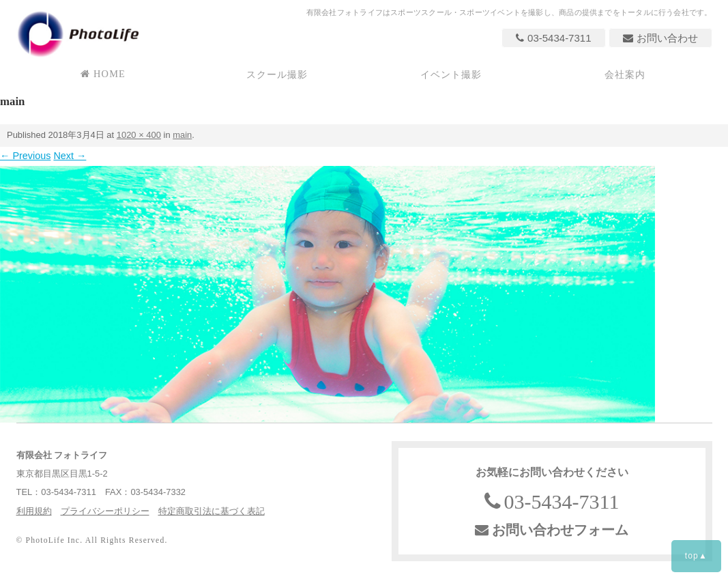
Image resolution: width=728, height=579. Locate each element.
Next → (70, 156)
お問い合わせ (660, 38)
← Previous (25, 156)
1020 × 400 (139, 135)
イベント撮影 (451, 74)
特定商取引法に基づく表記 (212, 511)
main (182, 135)
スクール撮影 (277, 74)
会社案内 (625, 74)
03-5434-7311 (553, 38)
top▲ (696, 556)
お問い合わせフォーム (552, 530)
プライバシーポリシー (105, 511)
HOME (103, 74)
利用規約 (34, 511)
